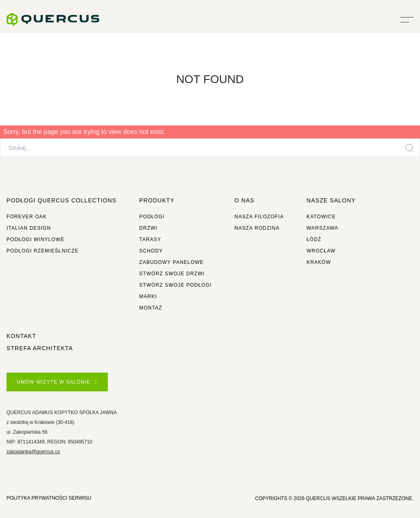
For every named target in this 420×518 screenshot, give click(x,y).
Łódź (314, 239)
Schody (151, 251)
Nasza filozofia (259, 217)
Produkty (157, 200)
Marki (148, 296)
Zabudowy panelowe (171, 262)
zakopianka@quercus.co (33, 452)
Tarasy (150, 239)
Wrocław (321, 251)
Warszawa (322, 228)
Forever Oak (27, 217)
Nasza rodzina (257, 228)
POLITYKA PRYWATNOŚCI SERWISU (49, 498)
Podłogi (152, 217)
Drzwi (148, 228)
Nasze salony (331, 200)
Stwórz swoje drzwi (172, 274)
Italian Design (29, 228)
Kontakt (21, 336)
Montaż (151, 308)
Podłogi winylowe (35, 239)
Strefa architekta (40, 348)
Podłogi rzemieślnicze (43, 251)
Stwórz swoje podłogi (175, 285)
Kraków (319, 262)
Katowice (321, 217)
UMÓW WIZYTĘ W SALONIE (57, 382)
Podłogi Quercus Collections (61, 200)
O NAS (244, 200)
